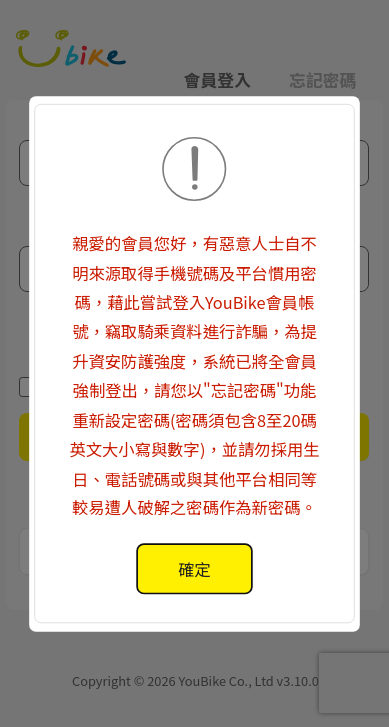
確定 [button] (194, 568)
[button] (194, 363)
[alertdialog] (194, 568)
